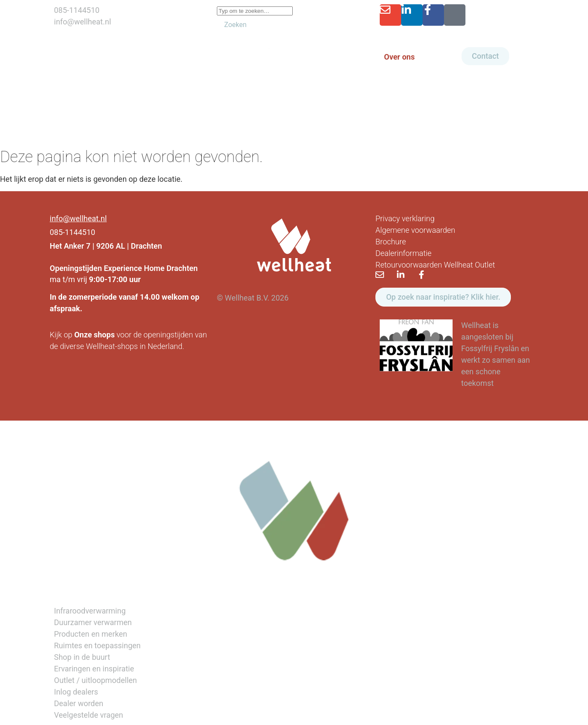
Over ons (399, 57)
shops (104, 335)
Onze (83, 335)
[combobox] (255, 11)
